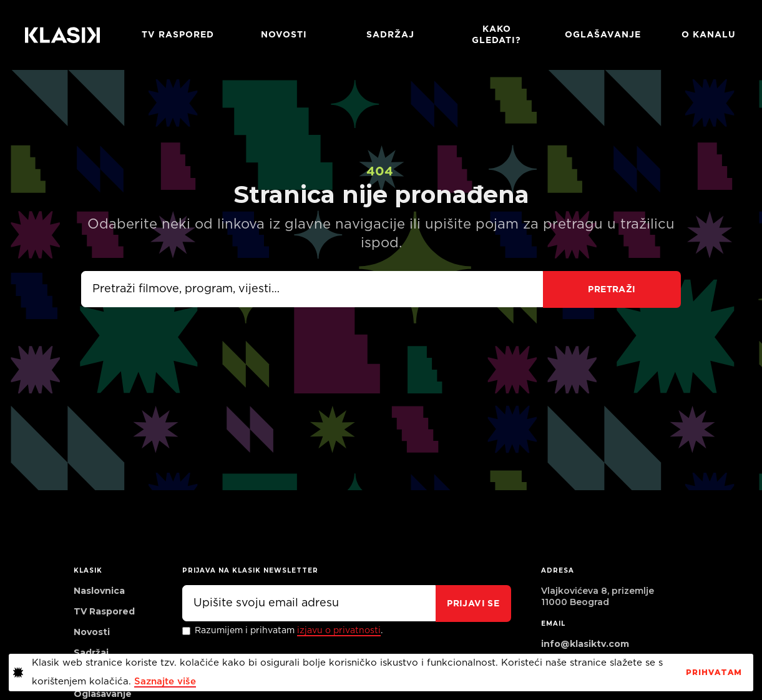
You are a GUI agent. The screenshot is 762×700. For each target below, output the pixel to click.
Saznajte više (165, 682)
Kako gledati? (496, 35)
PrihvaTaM (714, 673)
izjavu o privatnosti (339, 631)
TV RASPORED (178, 35)
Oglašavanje (603, 35)
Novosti (284, 35)
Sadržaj (390, 35)
